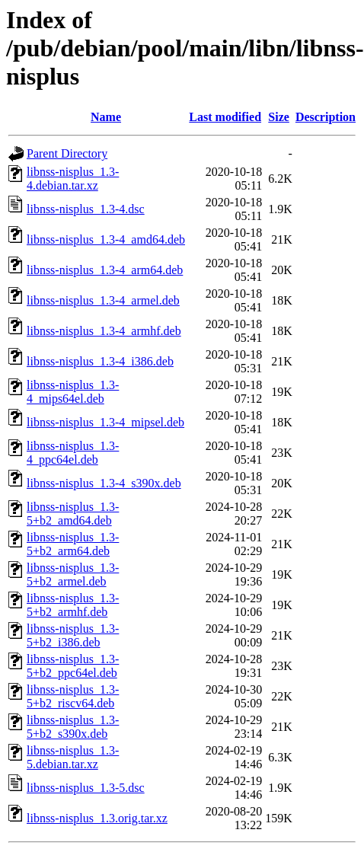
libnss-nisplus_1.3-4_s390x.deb (104, 483)
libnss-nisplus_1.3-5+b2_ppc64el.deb (73, 666)
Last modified (225, 117)
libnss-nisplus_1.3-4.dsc (86, 209)
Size (279, 117)
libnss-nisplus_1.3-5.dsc (86, 788)
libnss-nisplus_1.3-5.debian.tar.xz (73, 757)
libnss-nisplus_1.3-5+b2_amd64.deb (73, 514)
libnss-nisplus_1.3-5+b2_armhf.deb (73, 605)
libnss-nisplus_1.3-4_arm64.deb (105, 270)
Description (326, 117)
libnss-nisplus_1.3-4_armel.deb (103, 300)
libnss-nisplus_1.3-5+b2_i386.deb (73, 635)
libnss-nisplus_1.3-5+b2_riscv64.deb (73, 696)
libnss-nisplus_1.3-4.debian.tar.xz (73, 179)
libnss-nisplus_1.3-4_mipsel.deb (105, 422)
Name (106, 117)
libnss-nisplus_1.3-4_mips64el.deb (73, 392)
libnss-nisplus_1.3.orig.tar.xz (97, 818)
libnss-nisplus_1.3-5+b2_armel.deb (73, 574)
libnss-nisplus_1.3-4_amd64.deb (106, 239)
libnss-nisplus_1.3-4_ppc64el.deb (73, 453)
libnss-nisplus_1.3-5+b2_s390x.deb (73, 727)
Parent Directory (67, 153)
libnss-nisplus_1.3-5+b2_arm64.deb (73, 544)
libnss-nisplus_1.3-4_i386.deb (100, 361)
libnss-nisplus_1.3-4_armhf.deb (104, 331)
